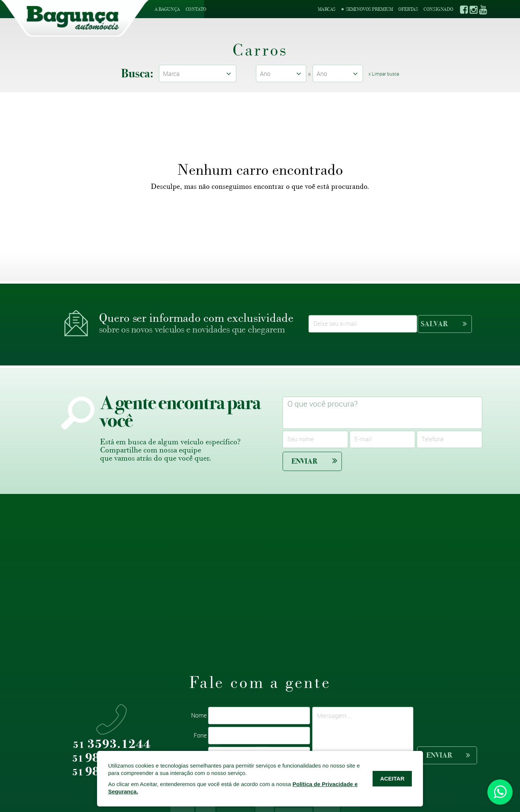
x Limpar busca (384, 74)
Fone (200, 735)
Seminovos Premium (367, 9)
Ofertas (408, 9)
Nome (199, 715)
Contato (196, 9)
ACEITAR (392, 778)
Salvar (444, 324)
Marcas (327, 9)
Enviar (314, 461)
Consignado (438, 9)
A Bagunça (167, 9)
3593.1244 (112, 744)
